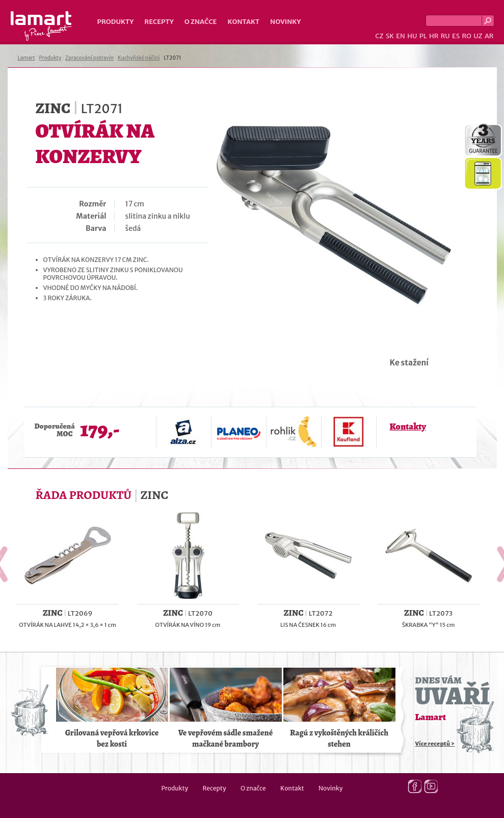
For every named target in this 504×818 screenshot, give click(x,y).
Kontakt (243, 22)
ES (456, 36)
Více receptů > (435, 744)
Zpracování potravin (89, 58)
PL (423, 36)
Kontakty (408, 427)
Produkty (116, 22)
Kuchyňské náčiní (139, 58)
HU (412, 36)
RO (466, 36)
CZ (379, 36)
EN (401, 36)
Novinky (285, 22)
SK (390, 36)
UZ (478, 36)
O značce (201, 22)
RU (445, 36)
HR (434, 36)
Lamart (42, 26)
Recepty (159, 22)
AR (489, 36)
